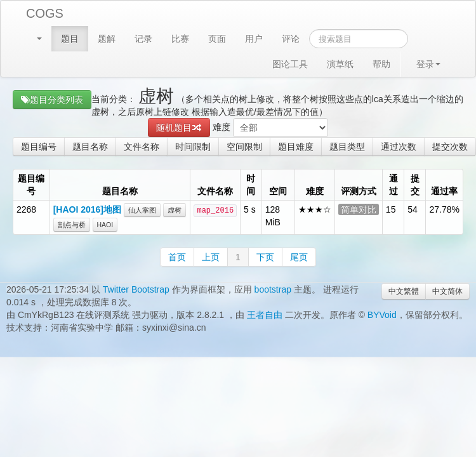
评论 (291, 39)
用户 (254, 39)
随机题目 (179, 128)
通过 (393, 185)
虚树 (175, 210)
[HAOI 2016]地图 (87, 209)
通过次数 (399, 147)
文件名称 (142, 147)
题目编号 (39, 147)
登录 (428, 64)
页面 (217, 39)
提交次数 (450, 147)
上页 (211, 257)
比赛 (180, 39)
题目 (70, 39)
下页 (265, 257)
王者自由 (265, 315)
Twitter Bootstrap (136, 289)
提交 (415, 185)
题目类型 (347, 147)
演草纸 (340, 64)
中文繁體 (404, 291)
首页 (177, 257)
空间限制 (244, 147)
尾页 (299, 257)
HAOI (105, 225)
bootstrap (273, 289)
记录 (143, 39)
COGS (45, 13)
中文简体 (447, 291)
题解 (107, 39)
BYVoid (382, 315)
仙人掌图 (142, 210)
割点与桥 (72, 225)
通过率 (444, 191)
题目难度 (296, 147)
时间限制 (193, 147)
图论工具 (290, 64)
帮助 (381, 64)
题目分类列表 (52, 100)
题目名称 (90, 147)
